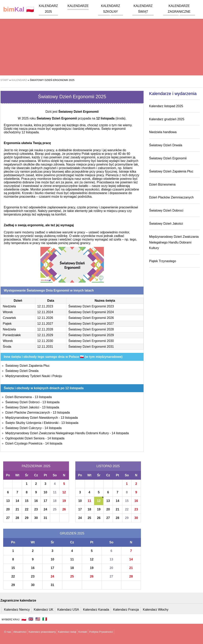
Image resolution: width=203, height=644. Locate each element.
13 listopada (43, 397)
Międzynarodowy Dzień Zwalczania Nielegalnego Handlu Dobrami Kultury (57, 433)
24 (45, 509)
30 (36, 518)
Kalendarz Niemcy (17, 610)
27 (8, 518)
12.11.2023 (45, 306)
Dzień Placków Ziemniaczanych (28, 412)
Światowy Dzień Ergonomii (168, 158)
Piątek (7, 324)
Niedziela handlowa (163, 132)
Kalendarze (78, 6)
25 (55, 509)
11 (55, 492)
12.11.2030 (45, 341)
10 (45, 492)
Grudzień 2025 (72, 533)
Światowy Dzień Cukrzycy (23, 428)
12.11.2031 (45, 347)
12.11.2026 (45, 318)
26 (64, 509)
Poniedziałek (12, 335)
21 (17, 509)
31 (45, 518)
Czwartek (9, 318)
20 (8, 509)
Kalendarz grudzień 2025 (167, 119)
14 (17, 501)
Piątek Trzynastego (163, 261)
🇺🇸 (38, 619)
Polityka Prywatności (101, 632)
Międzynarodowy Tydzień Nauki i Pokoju (34, 376)
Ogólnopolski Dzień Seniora (25, 438)
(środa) (111, 118)
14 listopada (53, 428)
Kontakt (83, 632)
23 (36, 509)
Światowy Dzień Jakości (22, 407)
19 (64, 501)
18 (55, 501)
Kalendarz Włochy (156, 610)
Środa (7, 347)
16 (36, 501)
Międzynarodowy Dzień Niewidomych (32, 418)
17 (45, 501)
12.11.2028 (45, 329)
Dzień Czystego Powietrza (24, 443)
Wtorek (8, 312)
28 (17, 518)
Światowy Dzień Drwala (22, 371)
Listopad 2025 (108, 466)
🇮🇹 (45, 619)
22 (27, 509)
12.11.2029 (45, 335)
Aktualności (20, 632)
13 (8, 501)
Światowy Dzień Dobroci (23, 402)
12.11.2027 (45, 324)
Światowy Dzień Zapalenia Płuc (27, 366)
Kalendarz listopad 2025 (166, 106)
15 (27, 501)
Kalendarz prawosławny (42, 632)
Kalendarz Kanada (96, 610)
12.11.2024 (45, 312)
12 (64, 492)
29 (27, 518)
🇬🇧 (31, 619)
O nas (8, 632)
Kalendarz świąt (67, 632)
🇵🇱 (19, 9)
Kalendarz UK (44, 610)
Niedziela (9, 306)
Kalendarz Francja (126, 610)
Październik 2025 (36, 466)
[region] (101, 44)
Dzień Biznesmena (19, 397)
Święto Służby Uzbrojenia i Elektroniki (32, 423)
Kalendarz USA (68, 610)
